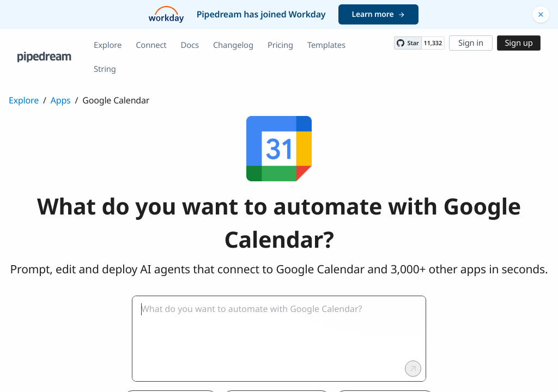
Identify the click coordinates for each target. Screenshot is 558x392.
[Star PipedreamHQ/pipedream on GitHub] (408, 43)
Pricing (280, 45)
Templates (326, 45)
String (105, 69)
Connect (151, 45)
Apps (61, 100)
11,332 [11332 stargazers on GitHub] (433, 43)
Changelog (233, 45)
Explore (108, 45)
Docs (190, 45)
